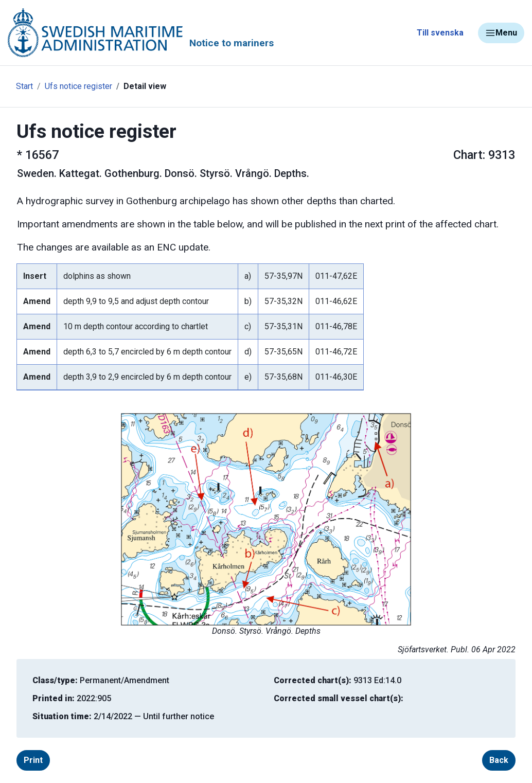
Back (499, 760)
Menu (501, 33)
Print (33, 760)
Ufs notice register (78, 86)
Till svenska (440, 33)
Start (24, 86)
